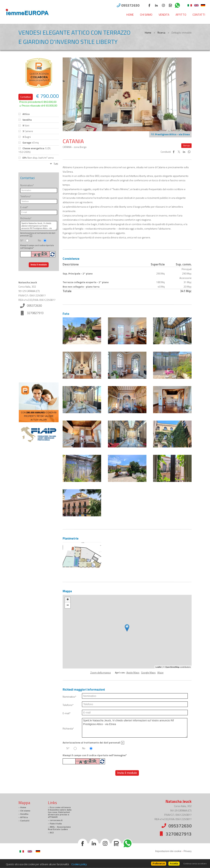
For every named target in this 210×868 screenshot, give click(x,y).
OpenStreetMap (172, 667)
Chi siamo (146, 15)
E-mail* (67, 713)
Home (130, 15)
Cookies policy (79, 864)
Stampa (186, 145)
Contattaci (26, 97)
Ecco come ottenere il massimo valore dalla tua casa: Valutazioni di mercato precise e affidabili (60, 812)
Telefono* (68, 705)
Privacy (188, 851)
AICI (52, 833)
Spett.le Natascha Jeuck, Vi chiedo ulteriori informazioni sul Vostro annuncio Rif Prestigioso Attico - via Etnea (135, 728)
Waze (160, 672)
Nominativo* (69, 697)
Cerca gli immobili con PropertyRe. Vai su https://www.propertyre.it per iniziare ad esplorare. (39, 492)
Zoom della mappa (100, 672)
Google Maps (148, 672)
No (84, 748)
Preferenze (159, 863)
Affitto (181, 15)
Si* (68, 748)
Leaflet (159, 667)
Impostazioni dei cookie (168, 851)
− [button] (68, 605)
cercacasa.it (56, 820)
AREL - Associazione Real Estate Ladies (59, 828)
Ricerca (161, 33)
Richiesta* (68, 729)
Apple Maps (133, 672)
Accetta (174, 863)
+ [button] (68, 600)
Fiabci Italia (56, 824)
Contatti (199, 15)
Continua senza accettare (195, 864)
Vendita (164, 15)
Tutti (56, 164)
